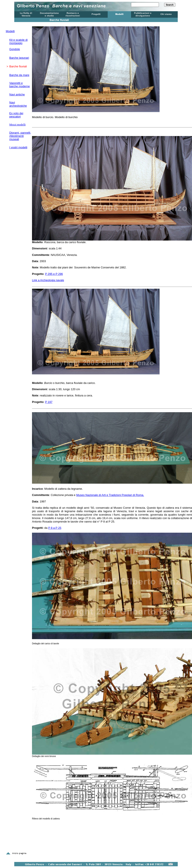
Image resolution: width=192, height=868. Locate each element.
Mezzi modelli (17, 124)
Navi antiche (17, 94)
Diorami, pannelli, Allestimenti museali (20, 136)
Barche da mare (19, 75)
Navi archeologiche (18, 104)
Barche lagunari (19, 58)
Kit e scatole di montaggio (18, 41)
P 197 (49, 402)
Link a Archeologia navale (48, 280)
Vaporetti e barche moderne (20, 85)
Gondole (15, 49)
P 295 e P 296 (54, 274)
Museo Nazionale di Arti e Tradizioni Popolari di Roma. (110, 495)
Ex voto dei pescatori (16, 115)
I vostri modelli (18, 147)
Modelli (10, 31)
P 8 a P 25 (55, 528)
